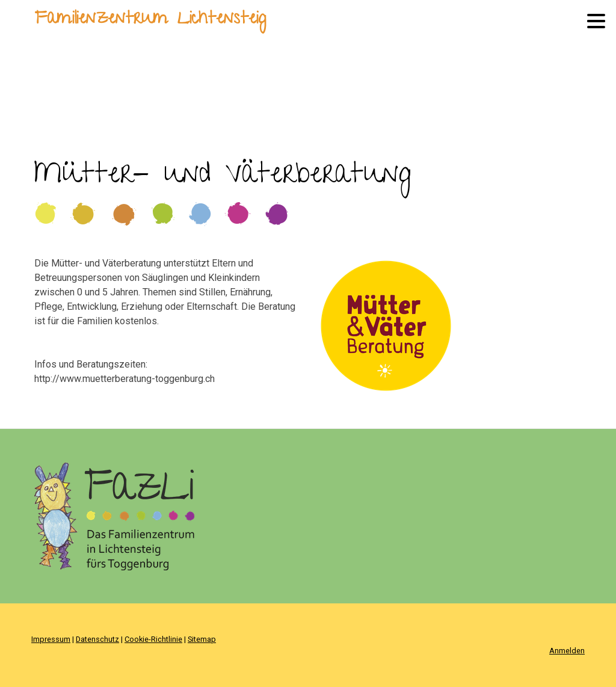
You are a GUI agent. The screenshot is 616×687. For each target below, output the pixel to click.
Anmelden (567, 651)
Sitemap (202, 639)
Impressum (51, 639)
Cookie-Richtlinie (153, 639)
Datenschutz (97, 639)
